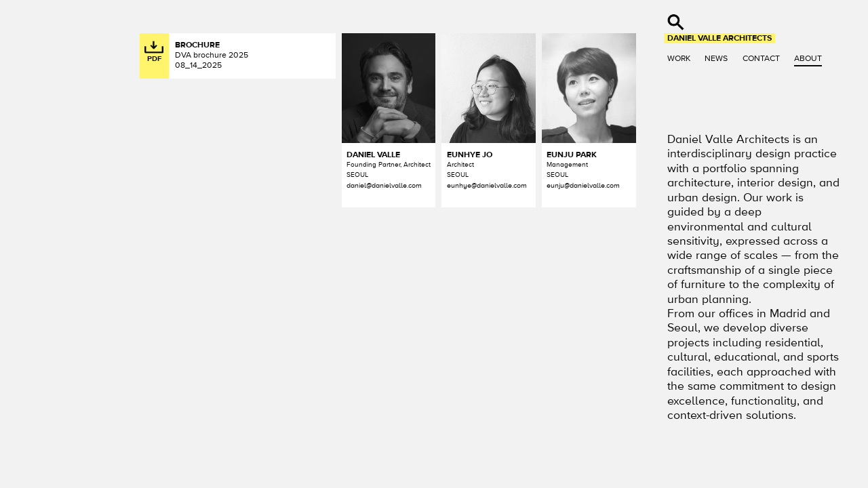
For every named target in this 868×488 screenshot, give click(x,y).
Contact (761, 58)
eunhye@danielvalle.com (487, 185)
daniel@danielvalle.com (384, 185)
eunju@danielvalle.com (583, 185)
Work (679, 58)
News (716, 58)
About (808, 58)
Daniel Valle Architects (719, 38)
